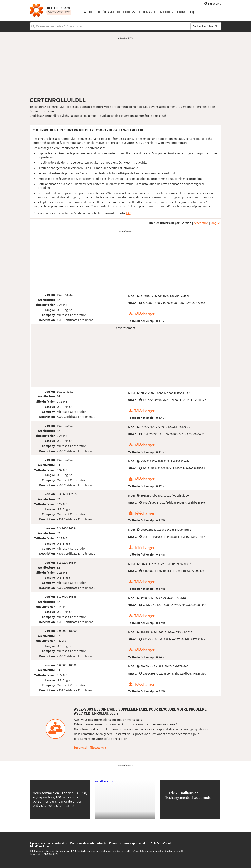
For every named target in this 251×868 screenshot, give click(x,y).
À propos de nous (41, 843)
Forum (180, 12)
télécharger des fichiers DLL (119, 12)
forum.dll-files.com (89, 748)
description (201, 223)
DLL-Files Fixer (40, 846)
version (186, 223)
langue (215, 223)
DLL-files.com (104, 781)
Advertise (62, 843)
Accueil (89, 12)
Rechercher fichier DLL (206, 26)
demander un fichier (158, 12)
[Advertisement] (125, 68)
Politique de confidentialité (89, 843)
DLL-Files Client (161, 843)
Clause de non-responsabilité (129, 843)
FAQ (129, 213)
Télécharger (144, 314)
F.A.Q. (191, 12)
